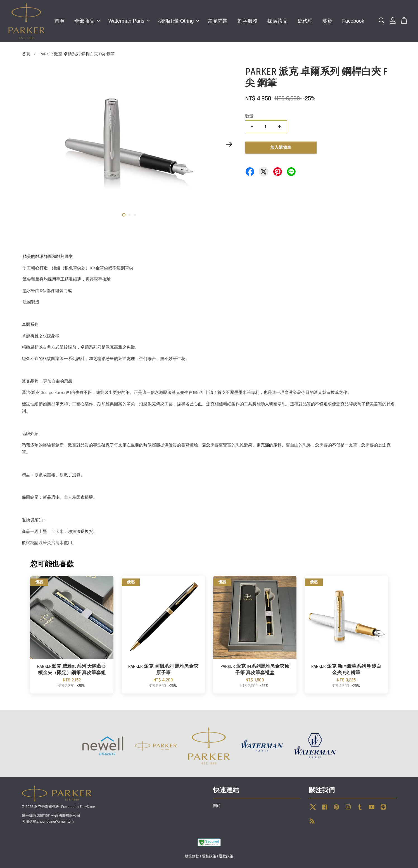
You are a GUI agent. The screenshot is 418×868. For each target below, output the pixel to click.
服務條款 (192, 856)
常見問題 (218, 21)
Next (229, 144)
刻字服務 (248, 21)
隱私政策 (209, 856)
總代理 (305, 21)
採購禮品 (277, 21)
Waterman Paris (129, 21)
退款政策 (226, 856)
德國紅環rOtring (179, 21)
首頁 (60, 21)
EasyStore (87, 807)
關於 (327, 21)
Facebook (353, 21)
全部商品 (87, 21)
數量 (249, 116)
